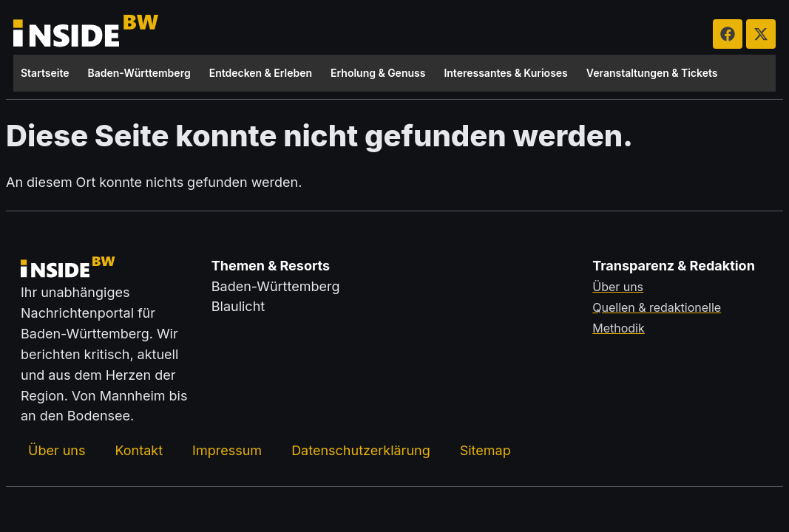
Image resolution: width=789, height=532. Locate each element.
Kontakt (139, 450)
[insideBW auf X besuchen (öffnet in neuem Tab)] (761, 34)
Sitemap (485, 450)
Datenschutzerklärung (361, 450)
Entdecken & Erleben (261, 73)
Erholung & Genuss (378, 73)
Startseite (45, 73)
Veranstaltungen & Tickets (652, 73)
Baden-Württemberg (139, 73)
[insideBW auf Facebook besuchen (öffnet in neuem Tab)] (728, 34)
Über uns (57, 450)
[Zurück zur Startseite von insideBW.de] (87, 34)
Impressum (227, 450)
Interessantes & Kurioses (505, 73)
